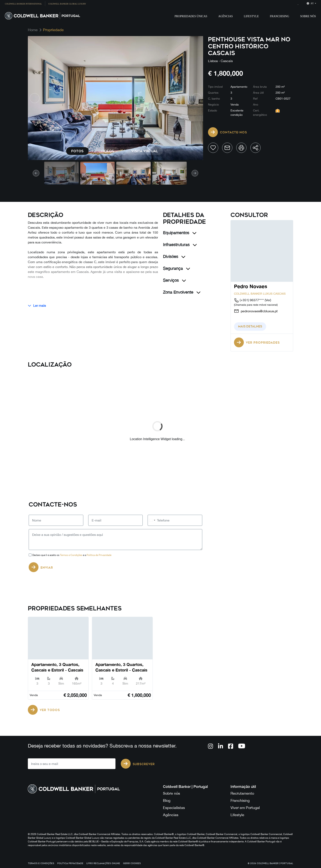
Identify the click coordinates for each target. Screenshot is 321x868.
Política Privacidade (70, 863)
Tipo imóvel (215, 87)
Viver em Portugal (245, 808)
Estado (212, 110)
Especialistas (174, 808)
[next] (196, 98)
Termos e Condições (71, 555)
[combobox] (152, 520)
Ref (255, 99)
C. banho (214, 99)
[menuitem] (25, 4)
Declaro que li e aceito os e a (72, 555)
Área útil (258, 93)
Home (33, 30)
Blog (167, 800)
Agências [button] (225, 16)
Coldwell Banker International (23, 4)
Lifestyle (251, 16)
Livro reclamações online (103, 863)
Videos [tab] (107, 151)
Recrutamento (242, 793)
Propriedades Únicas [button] (191, 16)
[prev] (34, 98)
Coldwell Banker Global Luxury (67, 4)
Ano (256, 105)
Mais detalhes (250, 327)
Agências (171, 815)
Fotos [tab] (77, 151)
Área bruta (260, 87)
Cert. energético (260, 113)
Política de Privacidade (99, 555)
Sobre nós (171, 793)
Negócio (213, 105)
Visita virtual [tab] (145, 151)
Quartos (213, 93)
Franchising (279, 16)
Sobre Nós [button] (308, 16)
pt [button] (310, 3)
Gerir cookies (132, 863)
